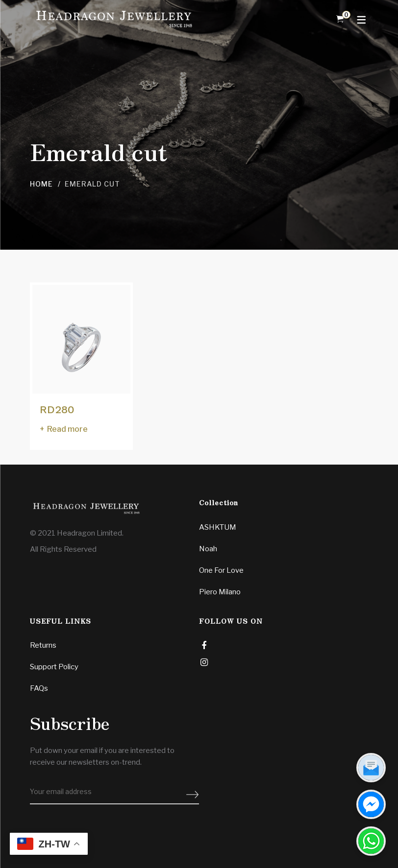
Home (41, 184)
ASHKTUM (218, 527)
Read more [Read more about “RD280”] (67, 429)
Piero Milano (220, 592)
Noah (208, 549)
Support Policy (54, 667)
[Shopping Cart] (340, 19)
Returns (43, 645)
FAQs (39, 688)
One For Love (221, 570)
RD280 (57, 410)
